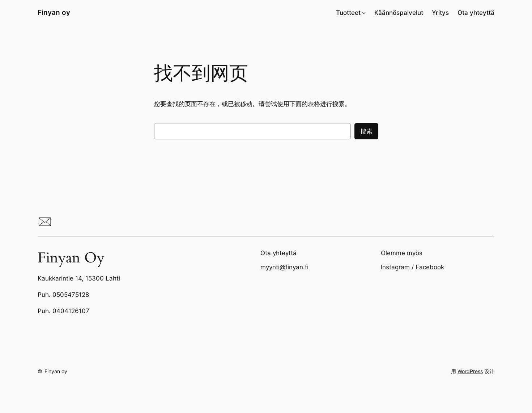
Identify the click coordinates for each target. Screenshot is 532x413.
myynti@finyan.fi (284, 267)
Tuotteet (348, 13)
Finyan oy (54, 12)
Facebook (430, 267)
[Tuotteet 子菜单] (364, 13)
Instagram (395, 267)
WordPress (470, 371)
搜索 (366, 131)
